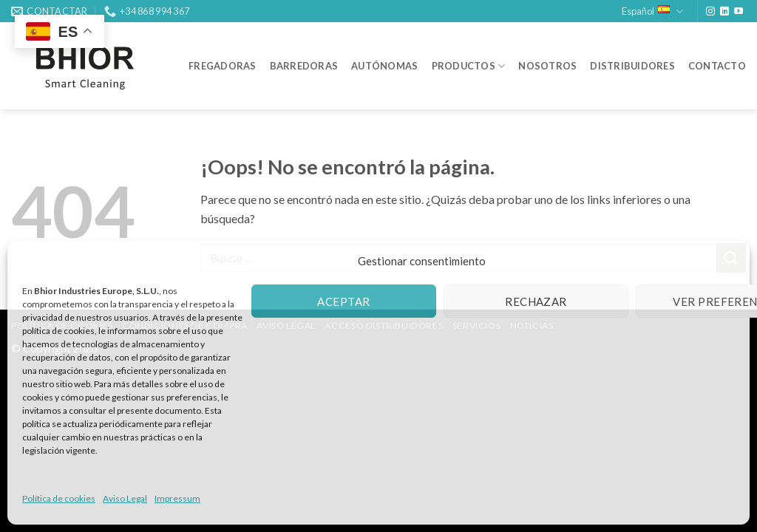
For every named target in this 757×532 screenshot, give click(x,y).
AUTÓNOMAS (384, 66)
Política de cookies (59, 498)
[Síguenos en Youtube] (739, 12)
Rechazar (536, 301)
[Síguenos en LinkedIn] (724, 12)
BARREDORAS (304, 66)
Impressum (177, 498)
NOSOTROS (547, 66)
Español (652, 11)
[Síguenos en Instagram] (710, 12)
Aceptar (343, 301)
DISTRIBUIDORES (632, 66)
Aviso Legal (125, 498)
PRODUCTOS (469, 66)
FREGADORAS (223, 66)
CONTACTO (717, 66)
